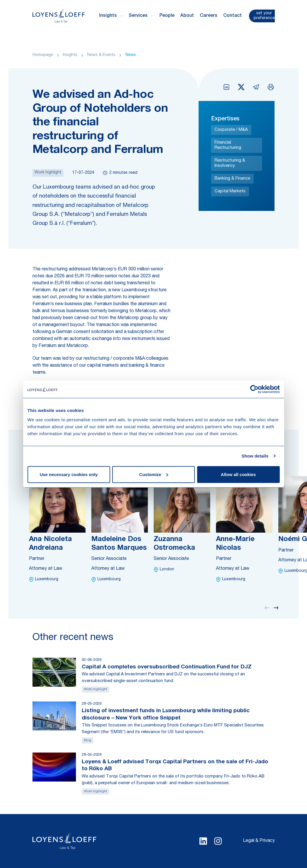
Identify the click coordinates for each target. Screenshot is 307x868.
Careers (209, 16)
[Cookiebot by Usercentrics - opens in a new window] (254, 389)
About (187, 16)
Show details (255, 456)
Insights (70, 55)
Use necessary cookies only (69, 474)
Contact (232, 16)
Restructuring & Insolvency (230, 163)
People (167, 16)
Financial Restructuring (228, 145)
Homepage (43, 55)
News (131, 55)
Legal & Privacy (259, 841)
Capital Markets (230, 191)
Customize (154, 474)
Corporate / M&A (231, 130)
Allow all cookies (238, 474)
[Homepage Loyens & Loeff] (59, 16)
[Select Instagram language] (218, 841)
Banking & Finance (232, 179)
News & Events (101, 55)
